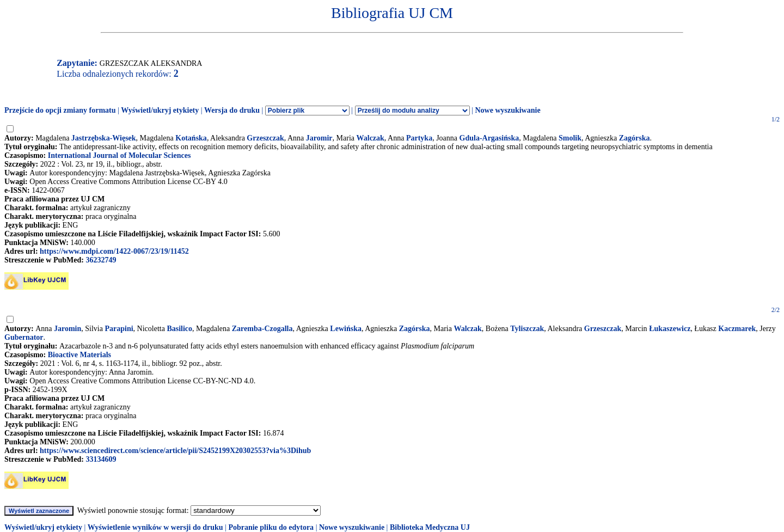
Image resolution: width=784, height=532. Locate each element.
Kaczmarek (737, 329)
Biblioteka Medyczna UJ (430, 527)
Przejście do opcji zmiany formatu (60, 110)
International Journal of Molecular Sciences (120, 155)
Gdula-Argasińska (489, 138)
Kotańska (191, 138)
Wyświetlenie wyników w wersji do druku (155, 527)
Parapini (119, 329)
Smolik (570, 138)
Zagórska (635, 138)
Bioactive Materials (79, 355)
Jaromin (68, 329)
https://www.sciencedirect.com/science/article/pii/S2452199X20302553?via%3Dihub (175, 451)
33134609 (101, 459)
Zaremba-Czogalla (262, 329)
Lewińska (346, 329)
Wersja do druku (232, 110)
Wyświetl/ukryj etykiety (160, 110)
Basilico (179, 329)
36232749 (101, 260)
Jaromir (319, 138)
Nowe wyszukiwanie (507, 110)
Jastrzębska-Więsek (104, 138)
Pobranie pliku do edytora (271, 527)
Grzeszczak (265, 138)
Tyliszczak (527, 329)
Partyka (419, 138)
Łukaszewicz (670, 329)
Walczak (370, 138)
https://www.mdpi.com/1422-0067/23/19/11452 (114, 251)
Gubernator (24, 337)
